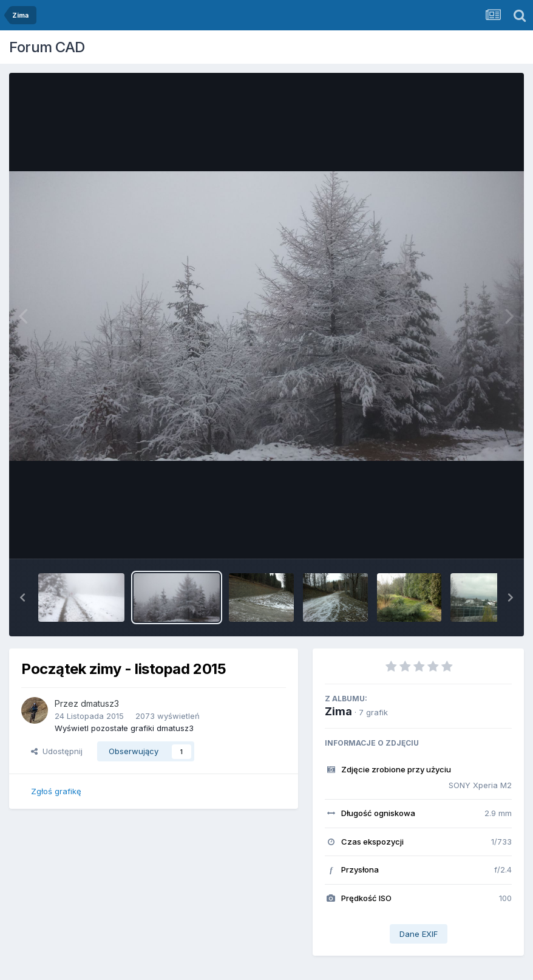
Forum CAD (47, 47)
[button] (22, 597)
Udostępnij (57, 751)
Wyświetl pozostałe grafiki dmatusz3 (124, 728)
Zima (338, 711)
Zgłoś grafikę (56, 791)
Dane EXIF (419, 934)
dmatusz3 (100, 703)
